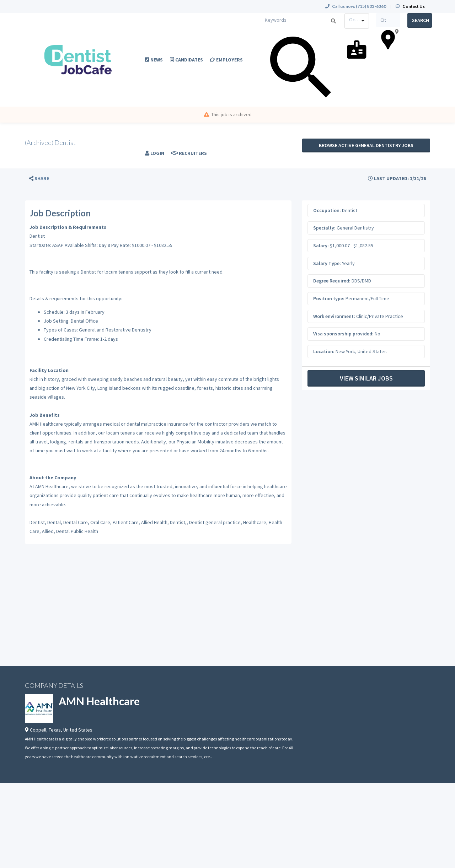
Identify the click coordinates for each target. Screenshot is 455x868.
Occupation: (327, 210)
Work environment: (334, 316)
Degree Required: (332, 281)
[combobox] (357, 21)
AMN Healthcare (99, 701)
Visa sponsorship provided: (343, 334)
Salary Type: (327, 263)
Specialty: (324, 228)
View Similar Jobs (366, 378)
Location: (324, 351)
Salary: (321, 246)
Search (421, 20)
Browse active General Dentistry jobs (366, 145)
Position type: (329, 298)
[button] (39, 179)
